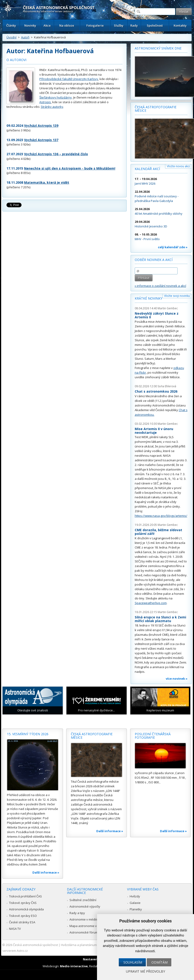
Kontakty (180, 25)
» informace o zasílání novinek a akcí (160, 286)
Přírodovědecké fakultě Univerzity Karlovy (69, 79)
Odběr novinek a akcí (154, 260)
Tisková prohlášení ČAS (25, 896)
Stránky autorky (52, 107)
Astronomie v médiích (84, 919)
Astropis (45, 102)
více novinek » (177, 679)
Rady (134, 25)
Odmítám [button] (160, 962)
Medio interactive (74, 966)
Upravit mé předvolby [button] (145, 971)
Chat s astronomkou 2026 (156, 391)
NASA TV (15, 929)
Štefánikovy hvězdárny (56, 97)
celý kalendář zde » (173, 247)
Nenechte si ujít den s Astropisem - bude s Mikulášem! (70, 168)
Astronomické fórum (84, 932)
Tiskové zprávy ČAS (23, 903)
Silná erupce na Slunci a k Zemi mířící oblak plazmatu (160, 619)
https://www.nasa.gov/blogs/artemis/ (161, 516)
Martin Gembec (168, 308)
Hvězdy (135, 896)
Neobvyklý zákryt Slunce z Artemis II (157, 315)
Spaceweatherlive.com (151, 603)
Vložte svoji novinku (177, 296)
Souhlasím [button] (133, 962)
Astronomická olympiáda (26, 909)
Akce (47, 25)
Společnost (155, 25)
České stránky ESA (22, 922)
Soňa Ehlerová (167, 386)
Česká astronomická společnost (35, 945)
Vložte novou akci (178, 166)
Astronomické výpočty (85, 906)
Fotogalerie (95, 25)
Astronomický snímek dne (158, 48)
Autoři (25, 37)
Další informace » (46, 872)
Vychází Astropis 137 (41, 140)
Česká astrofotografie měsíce (156, 109)
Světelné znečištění (83, 900)
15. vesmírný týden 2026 (28, 734)
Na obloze (67, 25)
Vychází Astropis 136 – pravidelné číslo (56, 154)
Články (11, 25)
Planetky (136, 909)
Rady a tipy (77, 913)
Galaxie (135, 903)
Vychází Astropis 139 (41, 126)
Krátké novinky (149, 298)
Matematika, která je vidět (47, 182)
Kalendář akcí (147, 169)
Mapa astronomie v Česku (88, 926)
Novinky (30, 25)
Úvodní (11, 37)
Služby (119, 25)
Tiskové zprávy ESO (23, 916)
